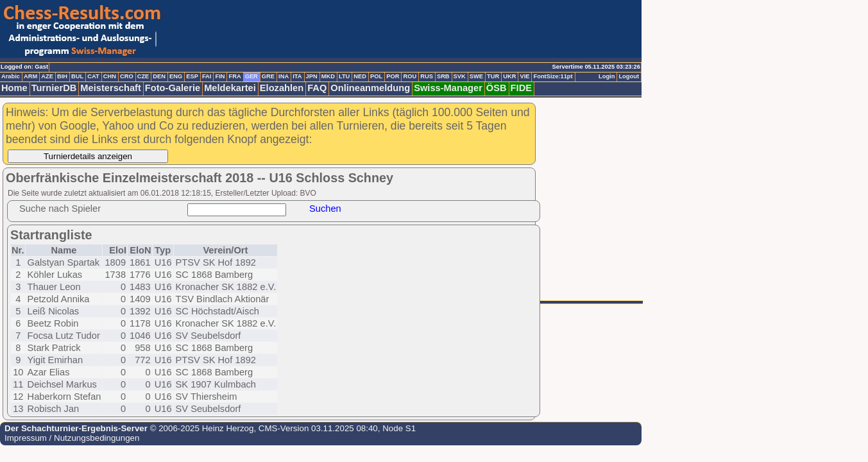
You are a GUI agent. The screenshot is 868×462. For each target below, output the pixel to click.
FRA (234, 76)
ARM (30, 76)
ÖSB (497, 88)
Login (607, 76)
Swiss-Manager (448, 88)
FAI (207, 76)
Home (14, 88)
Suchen (325, 209)
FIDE (521, 88)
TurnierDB (54, 88)
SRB (443, 76)
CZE (143, 76)
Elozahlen (282, 88)
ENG (176, 76)
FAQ (317, 88)
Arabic (11, 76)
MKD (328, 76)
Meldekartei (230, 88)
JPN (312, 76)
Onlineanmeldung (370, 88)
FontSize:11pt (553, 76)
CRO (127, 76)
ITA (297, 76)
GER (251, 76)
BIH (62, 76)
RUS (427, 76)
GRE (268, 76)
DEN (159, 76)
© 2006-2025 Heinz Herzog (200, 428)
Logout (629, 76)
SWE (476, 76)
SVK (460, 76)
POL (376, 76)
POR (393, 76)
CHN (110, 76)
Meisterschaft (111, 88)
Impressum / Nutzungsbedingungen (72, 438)
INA (284, 76)
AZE (47, 76)
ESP (192, 76)
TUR (493, 76)
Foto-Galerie (173, 88)
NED (360, 76)
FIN (220, 76)
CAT (93, 76)
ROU (410, 76)
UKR (509, 76)
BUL (77, 76)
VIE (524, 76)
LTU (344, 76)
